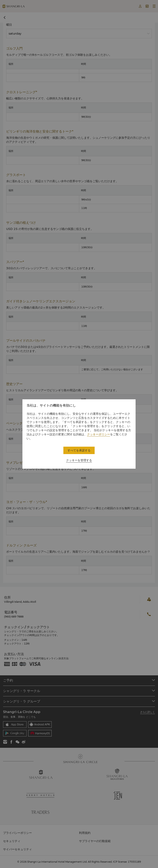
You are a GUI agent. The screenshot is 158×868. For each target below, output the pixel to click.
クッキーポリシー (99, 434)
